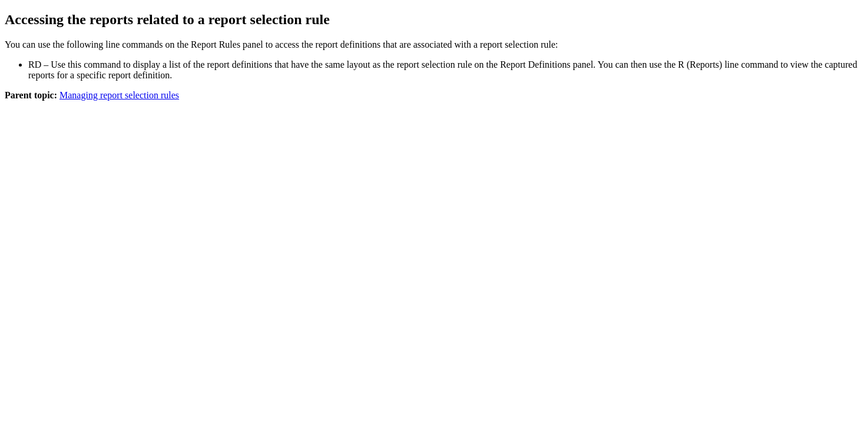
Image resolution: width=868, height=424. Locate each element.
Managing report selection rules (119, 95)
